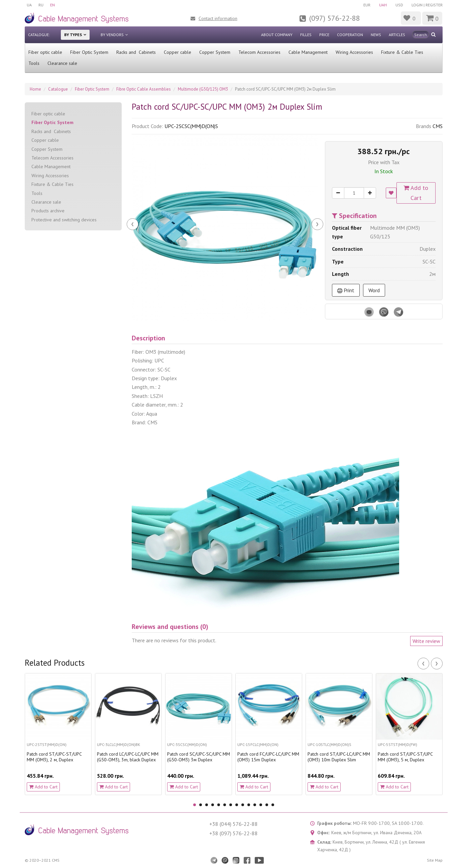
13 (267, 805)
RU (41, 5)
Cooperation (350, 35)
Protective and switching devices (64, 220)
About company (277, 35)
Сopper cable (178, 52)
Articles (397, 35)
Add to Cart (416, 193)
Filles (306, 35)
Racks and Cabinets (136, 52)
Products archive (48, 211)
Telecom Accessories (259, 52)
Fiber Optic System (89, 52)
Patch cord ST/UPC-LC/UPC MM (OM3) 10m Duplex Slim (339, 757)
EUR (367, 5)
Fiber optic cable (45, 52)
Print (346, 290)
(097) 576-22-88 (335, 18)
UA (29, 5)
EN (52, 5)
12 (261, 805)
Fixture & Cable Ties (402, 52)
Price (324, 35)
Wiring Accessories (354, 52)
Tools (34, 63)
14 (273, 805)
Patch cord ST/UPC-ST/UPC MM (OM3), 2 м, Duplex (54, 757)
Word (374, 290)
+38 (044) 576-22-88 (233, 824)
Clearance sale (62, 63)
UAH (383, 5)
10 (249, 805)
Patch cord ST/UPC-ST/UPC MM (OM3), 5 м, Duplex (405, 757)
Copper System (215, 52)
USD (399, 5)
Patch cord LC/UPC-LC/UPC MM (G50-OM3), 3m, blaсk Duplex (128, 757)
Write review (426, 641)
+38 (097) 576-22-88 (233, 833)
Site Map (435, 860)
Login (417, 5)
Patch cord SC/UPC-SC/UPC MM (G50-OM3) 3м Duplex (199, 757)
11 (255, 805)
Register (434, 5)
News (376, 35)
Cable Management (308, 52)
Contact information (218, 18)
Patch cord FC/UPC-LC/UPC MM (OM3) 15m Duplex (268, 757)
